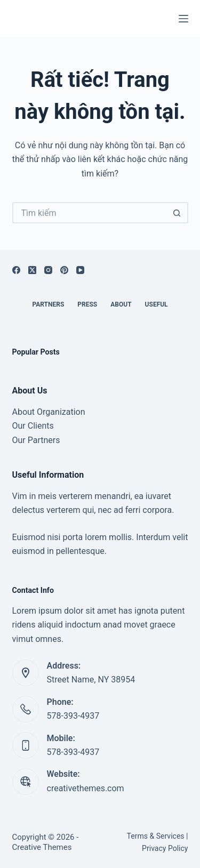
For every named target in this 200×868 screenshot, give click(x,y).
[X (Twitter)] (32, 270)
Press (87, 304)
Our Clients (33, 426)
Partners (48, 304)
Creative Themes (42, 847)
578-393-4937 (73, 716)
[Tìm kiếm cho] (90, 213)
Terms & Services (156, 836)
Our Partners (36, 440)
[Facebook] (16, 270)
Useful (157, 304)
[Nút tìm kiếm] (178, 213)
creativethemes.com (86, 788)
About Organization (49, 412)
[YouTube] (80, 270)
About (121, 304)
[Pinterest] (64, 270)
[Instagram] (48, 270)
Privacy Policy (165, 848)
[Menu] (183, 19)
